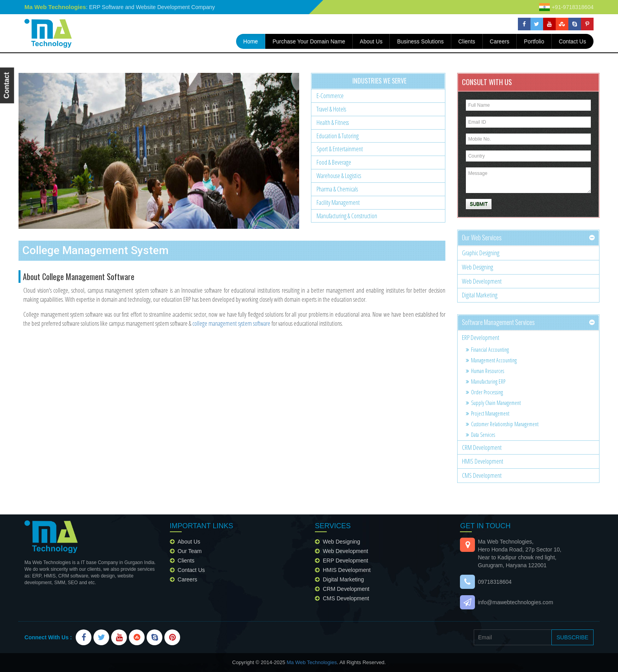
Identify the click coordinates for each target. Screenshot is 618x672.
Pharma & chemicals (337, 189)
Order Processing (484, 392)
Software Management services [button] (498, 322)
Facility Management (338, 202)
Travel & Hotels (331, 109)
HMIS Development (483, 461)
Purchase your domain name (309, 41)
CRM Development (482, 447)
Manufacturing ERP (486, 381)
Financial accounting (487, 350)
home (254, 41)
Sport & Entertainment (340, 149)
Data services (480, 435)
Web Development (482, 281)
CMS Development (482, 475)
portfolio (534, 41)
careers (500, 41)
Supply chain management (493, 403)
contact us (572, 41)
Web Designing (477, 267)
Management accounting (491, 360)
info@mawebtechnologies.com (515, 602)
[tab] (528, 238)
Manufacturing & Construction (347, 216)
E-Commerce (330, 96)
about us (371, 41)
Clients (467, 41)
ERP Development (481, 338)
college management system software (231, 323)
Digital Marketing (480, 295)
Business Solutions (420, 41)
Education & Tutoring (338, 136)
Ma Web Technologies (312, 662)
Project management (488, 413)
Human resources (485, 371)
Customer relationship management (502, 424)
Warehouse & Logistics (339, 176)
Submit (479, 204)
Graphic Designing (481, 253)
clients (186, 561)
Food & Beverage (334, 162)
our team (190, 551)
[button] (40, 151)
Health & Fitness (333, 123)
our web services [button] (482, 238)
